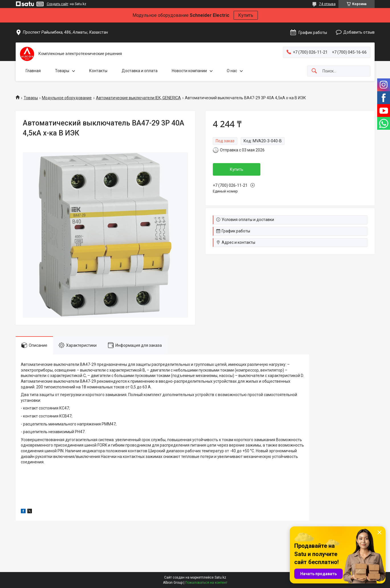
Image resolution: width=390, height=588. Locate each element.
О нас (232, 71)
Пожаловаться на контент (206, 583)
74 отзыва (327, 4)
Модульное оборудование (67, 98)
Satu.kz (220, 577)
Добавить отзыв (359, 32)
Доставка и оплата (140, 71)
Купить (246, 15)
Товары (62, 71)
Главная (33, 71)
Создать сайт (58, 4)
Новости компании (189, 71)
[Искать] (314, 71)
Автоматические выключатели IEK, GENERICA (138, 98)
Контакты (98, 71)
